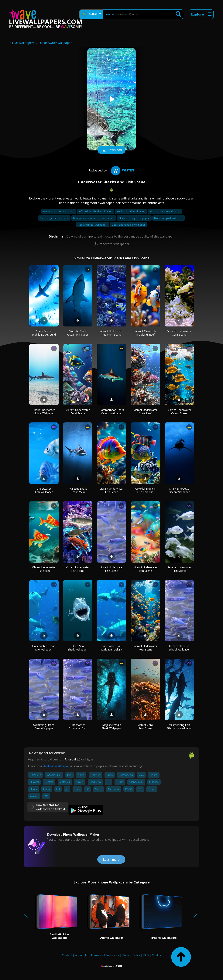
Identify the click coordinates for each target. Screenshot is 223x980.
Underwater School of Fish (78, 726)
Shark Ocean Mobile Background (44, 333)
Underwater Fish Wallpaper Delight (111, 648)
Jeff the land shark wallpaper (95, 211)
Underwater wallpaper (56, 43)
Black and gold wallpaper (169, 218)
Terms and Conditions (105, 955)
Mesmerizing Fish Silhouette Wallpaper (179, 726)
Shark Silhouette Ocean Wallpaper (179, 490)
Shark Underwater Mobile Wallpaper (44, 412)
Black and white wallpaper (165, 211)
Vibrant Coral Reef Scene (145, 726)
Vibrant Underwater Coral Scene (179, 333)
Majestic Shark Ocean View (78, 490)
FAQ (146, 955)
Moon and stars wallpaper (59, 211)
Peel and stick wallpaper (131, 211)
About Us (81, 955)
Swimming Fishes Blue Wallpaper (44, 726)
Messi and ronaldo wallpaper (128, 225)
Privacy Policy (131, 955)
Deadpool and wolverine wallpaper (94, 218)
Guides (156, 955)
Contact (67, 955)
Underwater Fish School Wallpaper (179, 648)
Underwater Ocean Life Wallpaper (44, 648)
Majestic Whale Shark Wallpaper (111, 726)
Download (111, 150)
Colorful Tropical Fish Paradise (145, 490)
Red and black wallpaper (93, 225)
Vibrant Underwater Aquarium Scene (112, 333)
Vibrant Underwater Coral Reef (145, 412)
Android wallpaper (56, 766)
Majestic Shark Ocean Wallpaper (78, 333)
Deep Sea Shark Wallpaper (78, 648)
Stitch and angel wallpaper (134, 218)
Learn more (111, 859)
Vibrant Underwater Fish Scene (112, 490)
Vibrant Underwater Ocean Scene (179, 412)
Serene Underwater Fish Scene (179, 569)
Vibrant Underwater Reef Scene (145, 648)
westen (122, 170)
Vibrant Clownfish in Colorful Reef (145, 333)
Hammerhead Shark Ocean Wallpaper (112, 412)
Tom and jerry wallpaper (54, 218)
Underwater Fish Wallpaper (44, 490)
